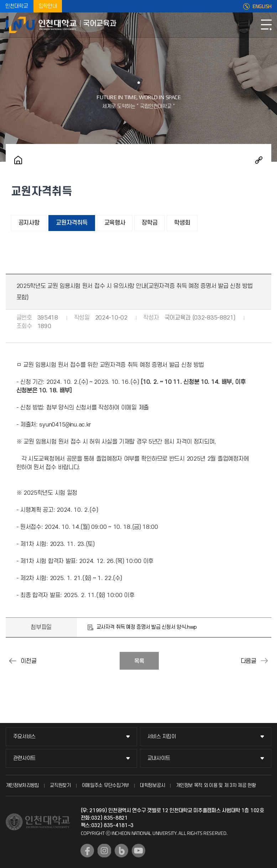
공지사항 (29, 223)
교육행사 (115, 223)
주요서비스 (25, 737)
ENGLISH (262, 6)
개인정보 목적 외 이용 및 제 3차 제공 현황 (216, 785)
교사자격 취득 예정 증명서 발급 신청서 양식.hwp (147, 627)
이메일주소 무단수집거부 (105, 785)
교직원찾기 (60, 785)
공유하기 (259, 160)
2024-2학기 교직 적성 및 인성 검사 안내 (264, 661)
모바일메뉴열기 (266, 25)
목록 (139, 661)
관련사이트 (25, 758)
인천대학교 (17, 6)
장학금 (150, 223)
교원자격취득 (72, 223)
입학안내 (48, 6)
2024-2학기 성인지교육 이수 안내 (13, 661)
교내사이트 (159, 758)
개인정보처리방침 (22, 785)
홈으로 (18, 160)
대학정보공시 (152, 785)
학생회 (182, 223)
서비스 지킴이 (162, 737)
